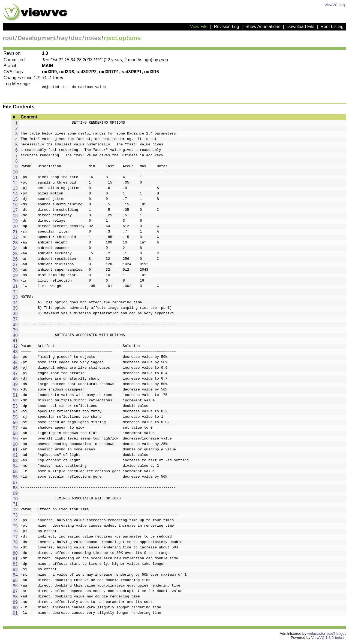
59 (15, 440)
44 (15, 359)
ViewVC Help (335, 5)
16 (15, 206)
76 (15, 533)
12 (15, 184)
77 (15, 538)
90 (15, 609)
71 (15, 506)
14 (15, 195)
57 (15, 430)
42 (15, 348)
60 (15, 446)
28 (15, 272)
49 (15, 386)
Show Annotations (263, 27)
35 (15, 310)
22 (15, 239)
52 (15, 402)
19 (15, 223)
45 (15, 364)
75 (15, 528)
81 (15, 560)
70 (15, 500)
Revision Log (226, 27)
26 (15, 261)
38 (15, 326)
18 (15, 217)
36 (15, 315)
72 (15, 511)
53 (15, 408)
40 (15, 337)
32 (15, 293)
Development (37, 38)
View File (199, 27)
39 (15, 332)
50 (15, 391)
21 (15, 234)
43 (15, 353)
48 (15, 381)
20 (15, 228)
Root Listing (332, 27)
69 (15, 495)
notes (93, 38)
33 (15, 299)
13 (15, 190)
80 (15, 555)
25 (15, 255)
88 (15, 598)
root (9, 38)
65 (15, 473)
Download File (300, 27)
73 (15, 517)
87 (15, 593)
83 (15, 571)
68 (15, 489)
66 (15, 479)
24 (15, 250)
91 (15, 615)
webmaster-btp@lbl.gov (327, 635)
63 (15, 462)
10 (15, 174)
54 (15, 413)
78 (15, 544)
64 (15, 468)
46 (15, 370)
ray (64, 38)
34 (15, 304)
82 (15, 566)
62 (15, 457)
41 (15, 342)
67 (15, 484)
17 (15, 212)
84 (15, 577)
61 (15, 451)
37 (15, 321)
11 (15, 179)
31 (15, 288)
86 (15, 587)
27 (15, 266)
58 (15, 435)
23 (15, 244)
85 (15, 582)
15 (15, 201)
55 (15, 419)
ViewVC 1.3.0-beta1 (328, 639)
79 (15, 549)
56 (15, 424)
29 (15, 277)
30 (15, 283)
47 (15, 375)
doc (76, 38)
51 (15, 397)
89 (15, 604)
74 (15, 522)
